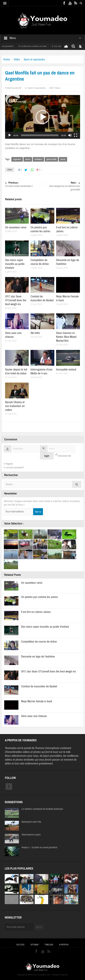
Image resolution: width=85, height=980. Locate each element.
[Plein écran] (76, 135)
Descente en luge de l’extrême (38, 657)
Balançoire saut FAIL (31, 822)
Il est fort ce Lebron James (36, 612)
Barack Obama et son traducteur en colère (15, 406)
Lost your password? (15, 468)
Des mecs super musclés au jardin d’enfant (15, 264)
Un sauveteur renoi (16, 227)
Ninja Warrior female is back (37, 701)
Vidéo (17, 59)
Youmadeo (11, 748)
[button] (43, 117)
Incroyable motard (66, 369)
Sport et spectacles (34, 59)
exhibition (38, 159)
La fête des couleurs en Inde (38, 46)
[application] (43, 117)
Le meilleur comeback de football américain (42, 809)
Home (7, 59)
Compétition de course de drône (40, 262)
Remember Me (64, 456)
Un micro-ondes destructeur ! (23, 184)
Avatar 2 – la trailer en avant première (39, 848)
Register (9, 464)
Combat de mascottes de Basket (42, 298)
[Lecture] (10, 135)
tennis (63, 159)
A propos (64, 945)
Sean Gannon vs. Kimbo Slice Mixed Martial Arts (66, 337)
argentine (17, 159)
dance (28, 159)
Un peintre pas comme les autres (40, 229)
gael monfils (51, 159)
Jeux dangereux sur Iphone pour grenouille (62, 186)
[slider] (40, 135)
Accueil (21, 945)
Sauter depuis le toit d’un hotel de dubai (16, 371)
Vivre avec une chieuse (13, 335)
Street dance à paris (31, 835)
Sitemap (35, 945)
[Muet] (70, 135)
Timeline (49, 945)
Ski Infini (35, 333)
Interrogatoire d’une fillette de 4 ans (41, 371)
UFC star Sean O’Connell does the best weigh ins (16, 300)
